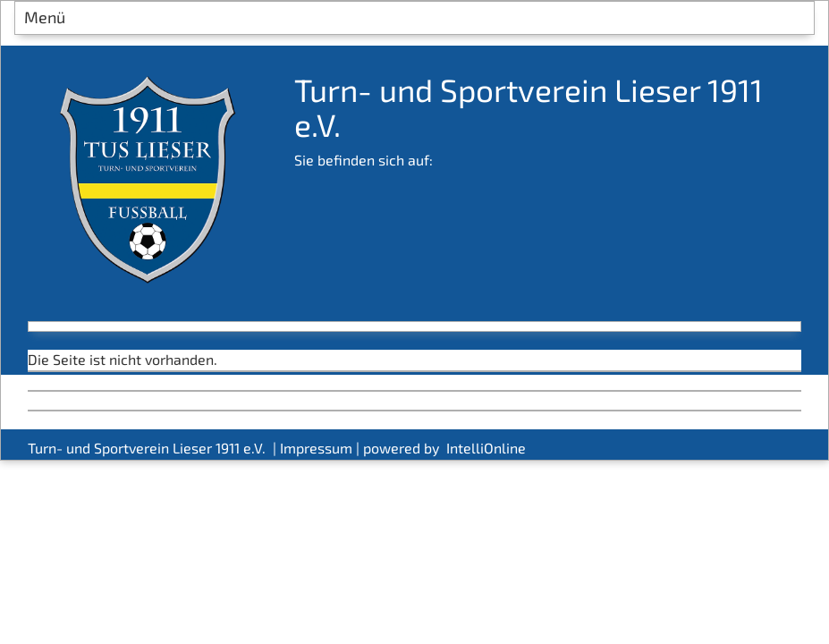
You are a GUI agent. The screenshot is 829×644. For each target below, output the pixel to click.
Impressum (316, 448)
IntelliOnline (486, 448)
